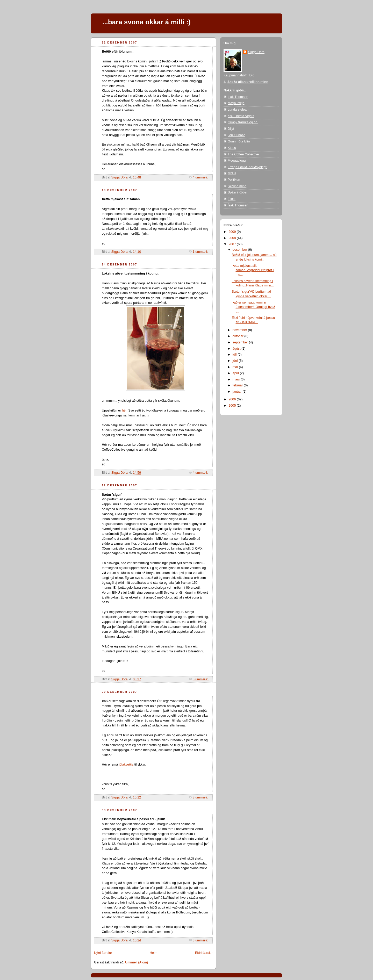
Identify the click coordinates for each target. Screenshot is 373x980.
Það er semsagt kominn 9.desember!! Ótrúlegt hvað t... (254, 307)
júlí (235, 355)
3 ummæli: (201, 940)
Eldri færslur (204, 953)
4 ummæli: (201, 177)
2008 (233, 238)
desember (240, 250)
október (239, 336)
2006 (233, 399)
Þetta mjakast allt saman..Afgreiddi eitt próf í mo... (253, 270)
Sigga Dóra (256, 52)
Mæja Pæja (236, 103)
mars (237, 379)
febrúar (238, 385)
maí (236, 367)
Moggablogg (237, 161)
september (241, 342)
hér (124, 410)
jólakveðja (126, 765)
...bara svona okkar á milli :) (146, 22)
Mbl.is (232, 173)
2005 (233, 406)
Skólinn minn (237, 186)
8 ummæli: (201, 797)
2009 (233, 232)
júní (236, 361)
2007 (233, 244)
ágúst (237, 349)
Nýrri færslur (103, 953)
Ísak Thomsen (238, 97)
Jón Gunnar (236, 135)
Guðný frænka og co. (243, 122)
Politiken (234, 180)
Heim (153, 953)
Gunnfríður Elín (239, 141)
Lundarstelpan (238, 110)
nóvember (240, 330)
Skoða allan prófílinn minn (248, 82)
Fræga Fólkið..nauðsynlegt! (248, 167)
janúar (238, 392)
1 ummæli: (201, 252)
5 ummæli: (201, 679)
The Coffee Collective (243, 154)
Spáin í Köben (238, 192)
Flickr (232, 199)
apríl (236, 373)
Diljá (231, 129)
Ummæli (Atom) (137, 962)
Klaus (232, 148)
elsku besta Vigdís (241, 116)
